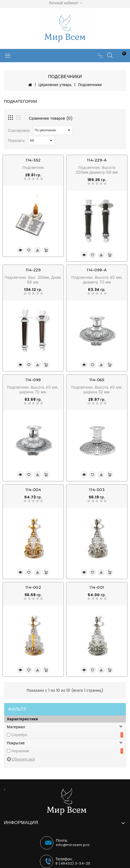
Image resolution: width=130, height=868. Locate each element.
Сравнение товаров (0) (51, 118)
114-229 (33, 270)
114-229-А (97, 160)
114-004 (33, 490)
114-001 (97, 587)
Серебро (19, 735)
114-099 (33, 380)
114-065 (97, 380)
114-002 (33, 587)
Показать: (17, 141)
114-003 (97, 490)
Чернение (20, 751)
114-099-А (97, 270)
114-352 (33, 160)
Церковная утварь (55, 85)
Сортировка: (19, 131)
